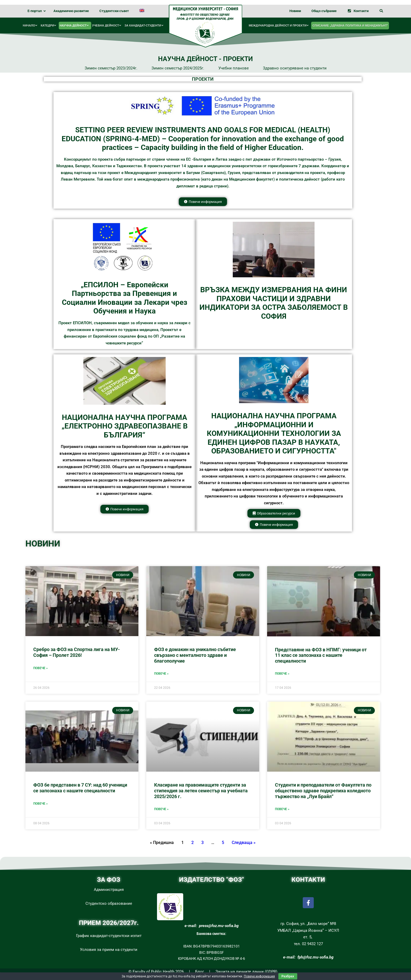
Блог (200, 972)
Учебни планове (234, 68)
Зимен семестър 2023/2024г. (111, 68)
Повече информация (259, 976)
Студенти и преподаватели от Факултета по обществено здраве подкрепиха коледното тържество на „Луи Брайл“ (323, 791)
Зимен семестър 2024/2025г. (178, 68)
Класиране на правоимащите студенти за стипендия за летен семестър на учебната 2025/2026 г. (201, 791)
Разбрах (288, 976)
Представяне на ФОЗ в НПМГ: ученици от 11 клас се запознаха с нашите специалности (321, 655)
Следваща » (244, 843)
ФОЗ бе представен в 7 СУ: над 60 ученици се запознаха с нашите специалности (80, 788)
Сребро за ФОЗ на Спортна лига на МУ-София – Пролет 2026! (77, 652)
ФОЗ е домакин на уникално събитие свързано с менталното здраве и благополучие (195, 655)
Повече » (40, 668)
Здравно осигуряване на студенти (295, 68)
